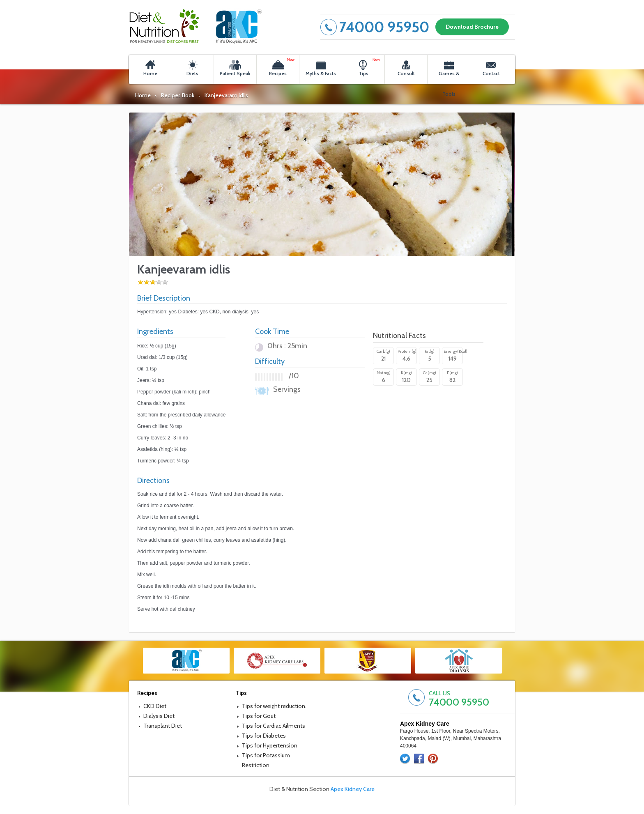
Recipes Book (178, 95)
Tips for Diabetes (264, 736)
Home (143, 95)
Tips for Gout (259, 716)
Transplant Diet (163, 726)
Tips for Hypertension (270, 745)
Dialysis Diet (159, 716)
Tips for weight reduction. (274, 706)
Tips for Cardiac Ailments (274, 726)
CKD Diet (155, 706)
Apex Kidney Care (353, 789)
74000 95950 (384, 27)
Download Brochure (472, 27)
